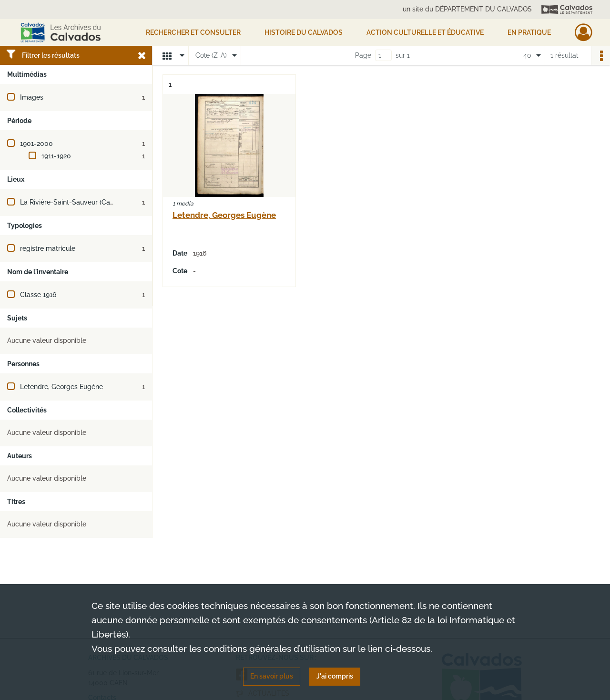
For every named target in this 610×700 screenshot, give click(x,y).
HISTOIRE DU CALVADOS (304, 32)
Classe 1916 (38, 295)
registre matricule (48, 248)
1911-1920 (56, 156)
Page (363, 55)
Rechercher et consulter (193, 32)
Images (32, 97)
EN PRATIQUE (529, 32)
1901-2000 (36, 144)
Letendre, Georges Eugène (61, 387)
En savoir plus (272, 676)
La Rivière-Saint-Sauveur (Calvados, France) (89, 202)
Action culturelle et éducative (425, 32)
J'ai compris (335, 676)
